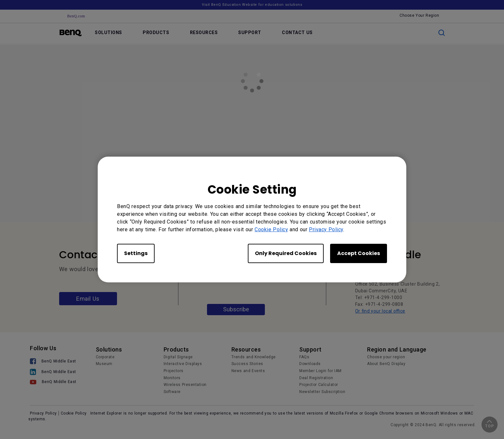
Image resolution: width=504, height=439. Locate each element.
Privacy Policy (326, 229)
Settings (136, 253)
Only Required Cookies (286, 253)
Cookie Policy (271, 229)
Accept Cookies (359, 253)
